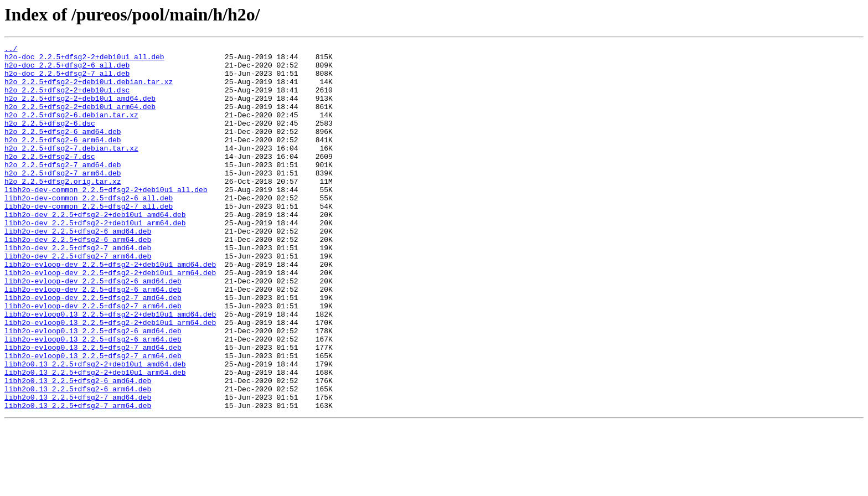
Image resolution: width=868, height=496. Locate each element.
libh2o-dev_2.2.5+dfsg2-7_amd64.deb (78, 289)
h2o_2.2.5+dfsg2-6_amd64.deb (63, 149)
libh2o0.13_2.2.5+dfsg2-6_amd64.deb (78, 448)
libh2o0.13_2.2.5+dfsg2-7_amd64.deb (78, 468)
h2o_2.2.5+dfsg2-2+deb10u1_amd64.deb (80, 110)
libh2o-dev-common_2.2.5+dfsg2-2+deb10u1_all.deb (106, 219)
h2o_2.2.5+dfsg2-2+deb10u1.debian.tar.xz (89, 90)
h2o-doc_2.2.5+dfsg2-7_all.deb (67, 80)
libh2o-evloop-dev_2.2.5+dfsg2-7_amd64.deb (93, 349)
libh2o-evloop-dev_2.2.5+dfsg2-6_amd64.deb (93, 329)
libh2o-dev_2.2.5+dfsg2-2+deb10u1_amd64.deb (95, 249)
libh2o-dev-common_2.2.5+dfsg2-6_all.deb (89, 229)
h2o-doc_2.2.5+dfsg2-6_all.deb (67, 70)
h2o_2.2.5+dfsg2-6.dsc (50, 139)
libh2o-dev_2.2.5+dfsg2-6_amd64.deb (78, 269)
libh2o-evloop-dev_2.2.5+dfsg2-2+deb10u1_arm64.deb (110, 319)
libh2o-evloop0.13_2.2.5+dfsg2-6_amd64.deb (93, 389)
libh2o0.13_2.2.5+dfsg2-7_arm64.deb (78, 478)
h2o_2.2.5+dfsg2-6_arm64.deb (63, 159)
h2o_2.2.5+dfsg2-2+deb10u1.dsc (67, 100)
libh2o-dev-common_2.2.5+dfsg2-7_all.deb (89, 239)
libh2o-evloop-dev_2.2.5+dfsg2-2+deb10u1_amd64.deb (110, 309)
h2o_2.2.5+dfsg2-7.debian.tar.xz (71, 169)
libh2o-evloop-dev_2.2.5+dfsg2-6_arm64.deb (93, 339)
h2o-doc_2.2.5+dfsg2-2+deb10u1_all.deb (84, 60)
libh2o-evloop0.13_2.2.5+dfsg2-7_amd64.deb (93, 409)
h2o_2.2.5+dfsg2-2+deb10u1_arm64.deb (80, 120)
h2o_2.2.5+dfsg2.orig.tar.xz (63, 209)
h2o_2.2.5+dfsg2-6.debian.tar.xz (71, 130)
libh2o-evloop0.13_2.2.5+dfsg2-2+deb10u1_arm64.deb (110, 379)
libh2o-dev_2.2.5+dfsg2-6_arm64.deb (78, 279)
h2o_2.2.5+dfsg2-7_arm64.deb (63, 199)
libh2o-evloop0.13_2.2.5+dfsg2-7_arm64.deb (93, 418)
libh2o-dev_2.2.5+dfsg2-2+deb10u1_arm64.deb (95, 259)
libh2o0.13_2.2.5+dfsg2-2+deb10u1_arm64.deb (95, 438)
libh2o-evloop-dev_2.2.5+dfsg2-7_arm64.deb (93, 359)
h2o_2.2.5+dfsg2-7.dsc (50, 179)
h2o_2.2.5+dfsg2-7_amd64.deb (63, 189)
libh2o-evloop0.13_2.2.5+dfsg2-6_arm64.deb (93, 399)
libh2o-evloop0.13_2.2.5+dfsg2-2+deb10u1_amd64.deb (110, 369)
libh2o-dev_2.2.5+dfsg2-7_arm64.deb (78, 299)
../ (11, 50)
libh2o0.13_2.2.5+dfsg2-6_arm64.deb (78, 458)
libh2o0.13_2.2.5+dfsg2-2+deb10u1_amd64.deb (95, 428)
